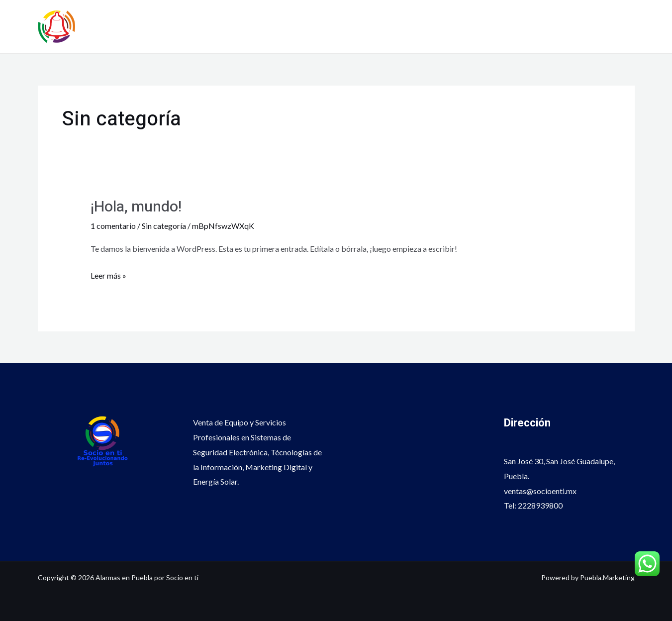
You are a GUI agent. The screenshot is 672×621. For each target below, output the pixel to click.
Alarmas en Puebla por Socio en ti (216, 20)
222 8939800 (609, 35)
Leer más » (108, 274)
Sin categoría (164, 226)
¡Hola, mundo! (136, 207)
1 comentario (113, 226)
